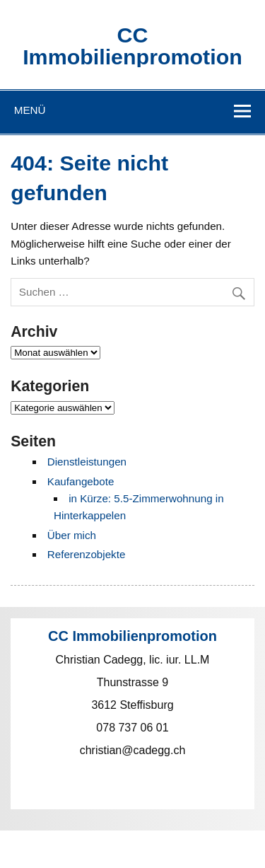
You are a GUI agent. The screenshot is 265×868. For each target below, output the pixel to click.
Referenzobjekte (87, 554)
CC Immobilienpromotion (132, 45)
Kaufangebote (81, 481)
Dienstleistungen (87, 462)
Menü (30, 110)
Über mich (72, 535)
